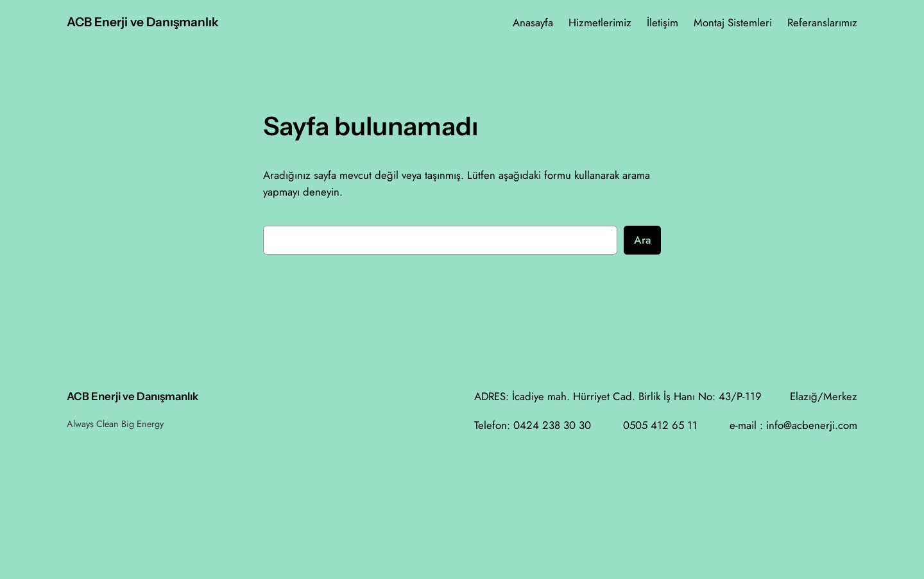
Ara (642, 240)
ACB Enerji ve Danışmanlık (143, 22)
